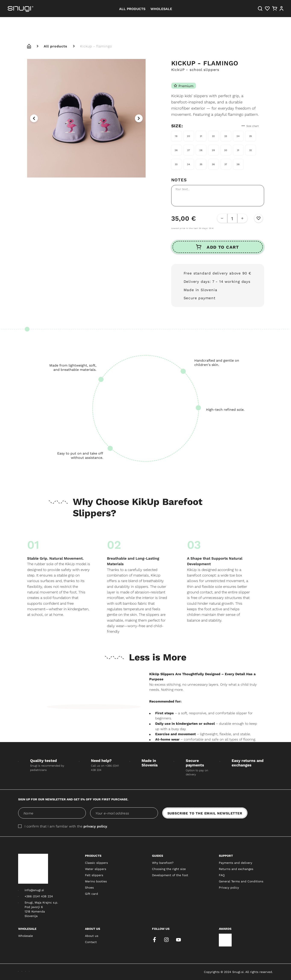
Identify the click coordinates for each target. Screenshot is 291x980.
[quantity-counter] (232, 218)
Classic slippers (96, 863)
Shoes (89, 888)
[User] (281, 9)
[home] (29, 46)
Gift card (91, 894)
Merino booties (96, 881)
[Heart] (267, 9)
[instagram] (167, 940)
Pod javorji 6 (34, 907)
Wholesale (26, 936)
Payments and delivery (235, 863)
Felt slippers (94, 875)
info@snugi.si (34, 890)
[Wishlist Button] (259, 218)
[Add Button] (242, 218)
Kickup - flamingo (96, 46)
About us (92, 936)
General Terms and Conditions (241, 881)
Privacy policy (229, 888)
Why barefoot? (163, 863)
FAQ (222, 875)
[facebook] (155, 940)
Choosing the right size (169, 869)
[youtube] (178, 940)
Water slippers (96, 869)
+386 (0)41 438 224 (39, 896)
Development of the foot (170, 875)
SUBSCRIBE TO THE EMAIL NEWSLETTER (205, 813)
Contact (91, 942)
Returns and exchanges (236, 869)
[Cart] (275, 9)
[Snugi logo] (33, 869)
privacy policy (95, 826)
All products (56, 46)
